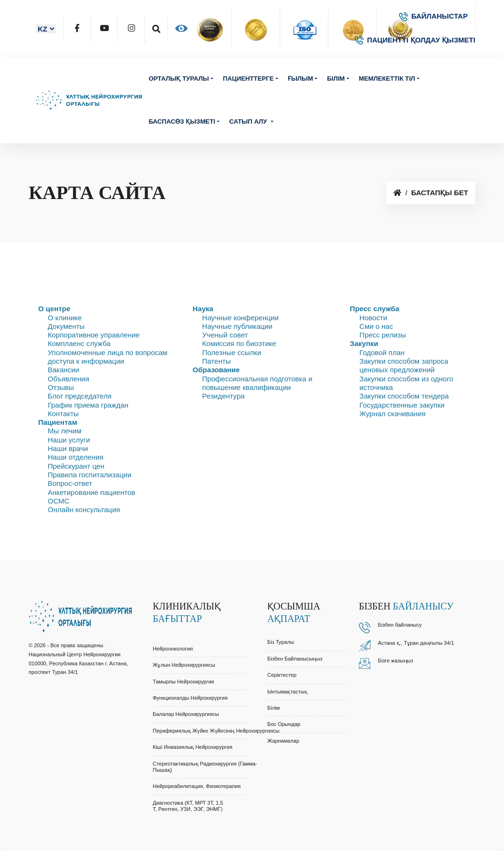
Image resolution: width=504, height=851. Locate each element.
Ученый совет (225, 335)
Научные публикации (237, 326)
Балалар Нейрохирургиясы (186, 714)
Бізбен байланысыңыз (295, 659)
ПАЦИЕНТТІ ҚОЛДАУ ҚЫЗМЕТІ (415, 40)
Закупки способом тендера (404, 396)
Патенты (217, 361)
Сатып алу (249, 121)
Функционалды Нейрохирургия (190, 698)
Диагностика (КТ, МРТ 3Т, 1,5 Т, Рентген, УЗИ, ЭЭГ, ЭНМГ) (188, 806)
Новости (373, 318)
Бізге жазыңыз (396, 661)
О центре (54, 309)
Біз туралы (281, 642)
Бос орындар (284, 724)
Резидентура (224, 396)
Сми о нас (376, 326)
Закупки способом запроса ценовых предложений (404, 365)
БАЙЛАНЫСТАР (433, 16)
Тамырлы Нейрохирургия (184, 682)
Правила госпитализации (89, 475)
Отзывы (61, 387)
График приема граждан (88, 405)
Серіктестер (282, 675)
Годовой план (382, 352)
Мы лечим (65, 431)
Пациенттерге (248, 79)
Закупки (364, 343)
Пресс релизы (383, 335)
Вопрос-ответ (70, 483)
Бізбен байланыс (399, 625)
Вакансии (63, 370)
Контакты (63, 414)
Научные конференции (241, 318)
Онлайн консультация (84, 510)
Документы (66, 326)
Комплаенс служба (79, 343)
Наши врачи (68, 448)
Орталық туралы (178, 79)
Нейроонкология (173, 649)
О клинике (65, 318)
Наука (203, 309)
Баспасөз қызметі (182, 121)
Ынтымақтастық (287, 692)
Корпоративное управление (94, 335)
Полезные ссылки (232, 352)
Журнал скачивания (392, 414)
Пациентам (58, 422)
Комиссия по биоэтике (239, 343)
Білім (336, 79)
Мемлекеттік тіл (387, 79)
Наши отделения (76, 457)
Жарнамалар (283, 741)
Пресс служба (374, 309)
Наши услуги (69, 440)
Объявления (68, 379)
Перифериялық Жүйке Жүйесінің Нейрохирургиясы (216, 731)
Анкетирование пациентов (91, 492)
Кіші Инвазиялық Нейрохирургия (193, 747)
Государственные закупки (402, 405)
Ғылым (300, 79)
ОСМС (59, 501)
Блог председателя (80, 396)
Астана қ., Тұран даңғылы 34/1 (416, 643)
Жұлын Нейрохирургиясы (184, 665)
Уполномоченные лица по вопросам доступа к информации (108, 357)
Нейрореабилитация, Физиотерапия (197, 786)
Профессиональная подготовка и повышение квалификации (257, 383)
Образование (216, 370)
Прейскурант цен (76, 466)
